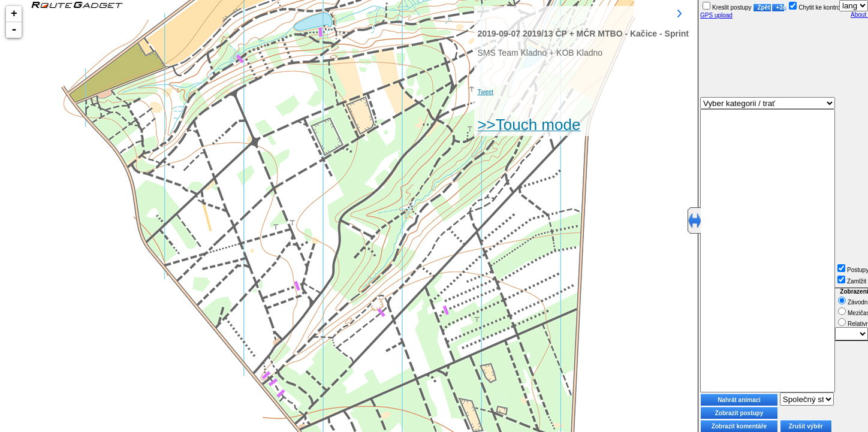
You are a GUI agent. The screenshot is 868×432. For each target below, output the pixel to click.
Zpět (763, 7)
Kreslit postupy (727, 7)
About (859, 15)
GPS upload (716, 15)
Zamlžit (852, 281)
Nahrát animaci (739, 400)
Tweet (485, 92)
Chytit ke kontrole (817, 7)
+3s (780, 7)
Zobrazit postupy (739, 413)
